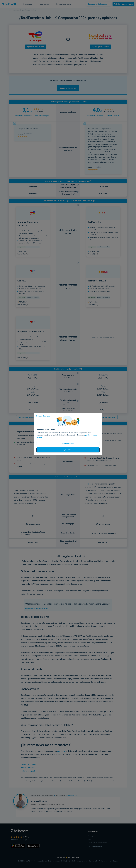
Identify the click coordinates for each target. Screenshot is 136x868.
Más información (68, 443)
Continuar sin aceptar (43, 416)
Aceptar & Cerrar (68, 450)
